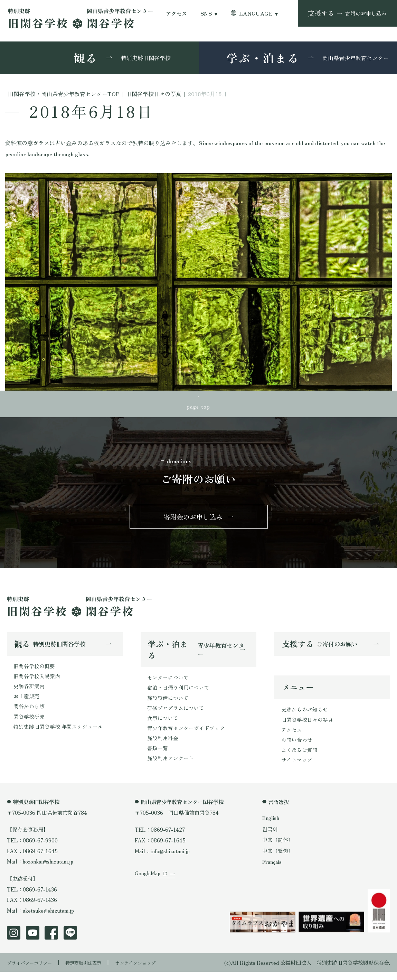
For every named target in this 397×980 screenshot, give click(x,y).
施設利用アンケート (171, 767)
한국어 (270, 837)
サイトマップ (297, 768)
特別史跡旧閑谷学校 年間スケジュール (58, 734)
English (272, 826)
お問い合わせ (297, 747)
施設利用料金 (163, 746)
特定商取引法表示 (93, 970)
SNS (206, 13)
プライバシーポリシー (33, 970)
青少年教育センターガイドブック (186, 735)
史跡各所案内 (29, 692)
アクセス (177, 13)
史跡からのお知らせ (305, 715)
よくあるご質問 (299, 757)
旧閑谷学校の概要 (34, 671)
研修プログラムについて (176, 714)
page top (198, 407)
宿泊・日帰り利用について (178, 693)
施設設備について (168, 703)
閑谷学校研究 (29, 724)
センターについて (168, 682)
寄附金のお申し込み (193, 520)
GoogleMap (148, 890)
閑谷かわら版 (29, 713)
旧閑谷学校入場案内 (37, 681)
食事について (163, 725)
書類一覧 (158, 756)
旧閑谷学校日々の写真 (307, 726)
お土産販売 (26, 702)
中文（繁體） (278, 859)
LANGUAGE (256, 13)
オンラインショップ (151, 970)
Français (273, 870)
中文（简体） (278, 848)
